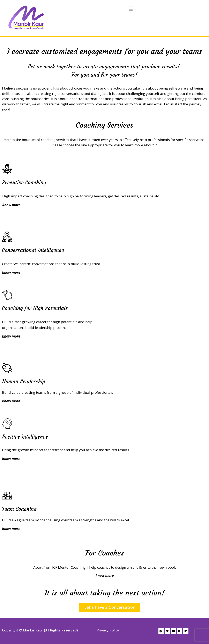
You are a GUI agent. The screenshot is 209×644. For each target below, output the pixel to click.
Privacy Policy (108, 630)
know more (11, 401)
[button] (130, 9)
